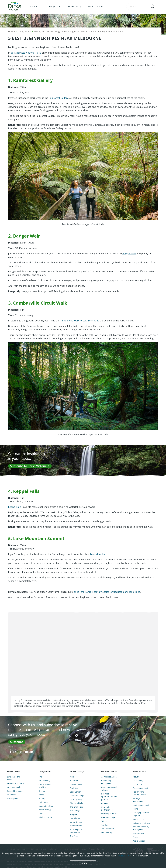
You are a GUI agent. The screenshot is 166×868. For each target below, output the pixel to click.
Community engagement (107, 782)
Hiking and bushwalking (47, 32)
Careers (105, 803)
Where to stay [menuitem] (75, 6)
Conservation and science (109, 789)
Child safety (138, 781)
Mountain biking (46, 806)
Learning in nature (109, 814)
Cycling (42, 791)
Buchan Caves (76, 784)
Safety (104, 821)
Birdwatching (44, 781)
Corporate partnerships (107, 808)
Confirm (83, 863)
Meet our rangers (109, 817)
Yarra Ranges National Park (26, 53)
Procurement (138, 833)
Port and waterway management (141, 828)
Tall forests (12, 795)
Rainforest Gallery (58, 98)
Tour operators (108, 829)
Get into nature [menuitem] (96, 6)
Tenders (105, 825)
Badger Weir (129, 254)
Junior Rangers (45, 802)
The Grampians (77, 807)
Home (11, 32)
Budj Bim (74, 788)
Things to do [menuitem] (55, 6)
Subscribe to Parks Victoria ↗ (30, 466)
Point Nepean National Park (76, 831)
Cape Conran (76, 792)
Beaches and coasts (16, 783)
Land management (141, 805)
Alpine (73, 777)
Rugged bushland (15, 791)
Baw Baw (74, 781)
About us (137, 777)
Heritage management (138, 800)
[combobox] (142, 6)
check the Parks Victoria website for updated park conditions (107, 592)
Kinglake (74, 814)
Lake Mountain (98, 554)
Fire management (140, 788)
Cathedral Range (77, 796)
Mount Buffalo (76, 826)
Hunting (42, 798)
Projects (136, 837)
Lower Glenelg (76, 822)
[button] (153, 6)
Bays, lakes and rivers (14, 778)
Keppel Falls (15, 507)
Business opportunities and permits (109, 797)
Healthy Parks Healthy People (139, 793)
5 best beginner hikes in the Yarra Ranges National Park (93, 32)
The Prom (74, 836)
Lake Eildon (75, 818)
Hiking (41, 795)
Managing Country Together (141, 814)
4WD (41, 777)
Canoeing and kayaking (45, 786)
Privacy (11, 747)
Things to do (24, 32)
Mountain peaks (14, 787)
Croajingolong (76, 799)
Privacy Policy (124, 856)
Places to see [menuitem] (36, 6)
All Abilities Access (109, 777)
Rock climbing (45, 810)
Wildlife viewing (45, 817)
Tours (41, 813)
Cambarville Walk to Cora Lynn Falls (79, 321)
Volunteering (107, 832)
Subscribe (17, 742)
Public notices (139, 841)
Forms (135, 809)
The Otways (75, 811)
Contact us (137, 784)
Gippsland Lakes (77, 803)
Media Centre (139, 819)
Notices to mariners (141, 823)
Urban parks (13, 798)
